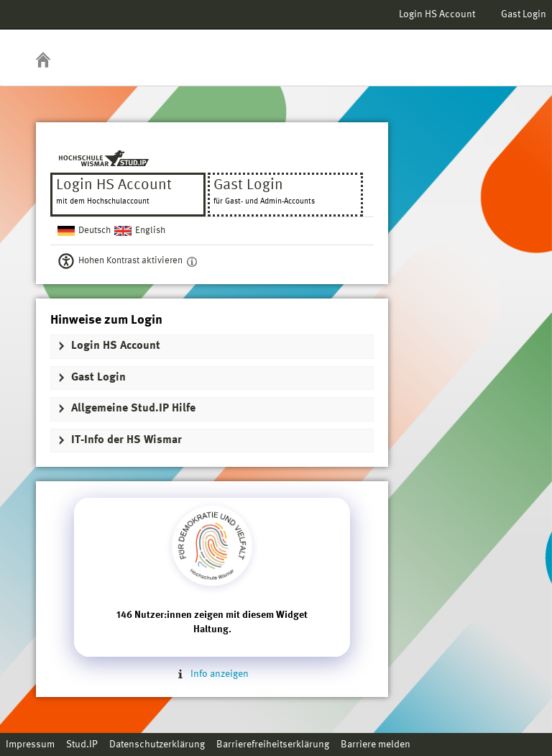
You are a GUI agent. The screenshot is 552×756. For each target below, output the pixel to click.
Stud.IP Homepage (497, 49)
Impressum (30, 744)
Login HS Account (437, 14)
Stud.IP (82, 744)
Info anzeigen (212, 674)
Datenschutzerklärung (157, 744)
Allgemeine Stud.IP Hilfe (133, 409)
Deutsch (95, 231)
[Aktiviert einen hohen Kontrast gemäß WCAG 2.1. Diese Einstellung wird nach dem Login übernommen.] (192, 261)
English (150, 231)
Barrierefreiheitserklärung (273, 744)
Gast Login (524, 14)
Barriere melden (376, 744)
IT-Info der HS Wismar (126, 440)
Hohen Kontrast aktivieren (130, 261)
